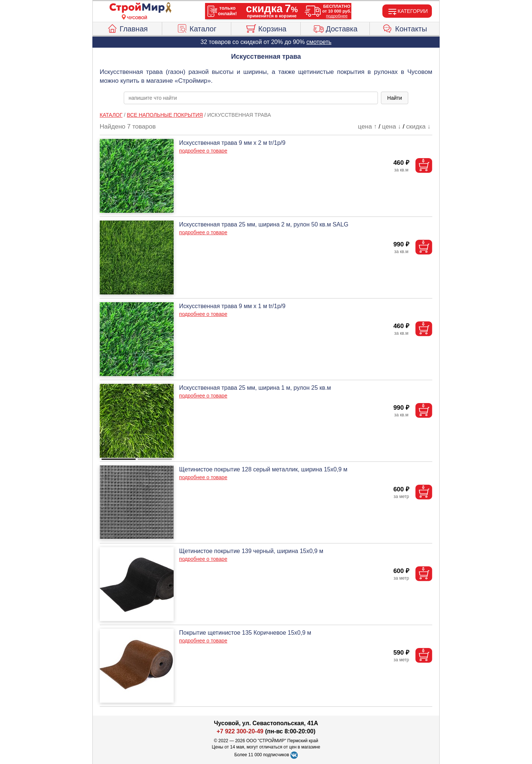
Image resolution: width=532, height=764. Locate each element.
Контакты (405, 28)
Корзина (266, 28)
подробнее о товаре (203, 151)
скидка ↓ (418, 127)
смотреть (319, 42)
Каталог (197, 28)
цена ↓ (391, 127)
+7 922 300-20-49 (240, 731)
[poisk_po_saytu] (251, 98)
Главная (127, 28)
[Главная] (137, 8)
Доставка (335, 28)
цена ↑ (367, 127)
